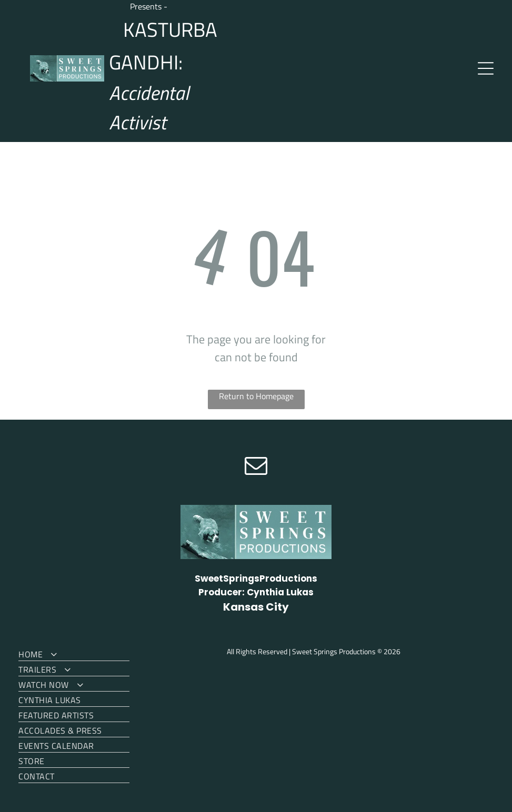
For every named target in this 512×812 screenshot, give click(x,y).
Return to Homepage (256, 396)
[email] (256, 467)
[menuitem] (74, 653)
